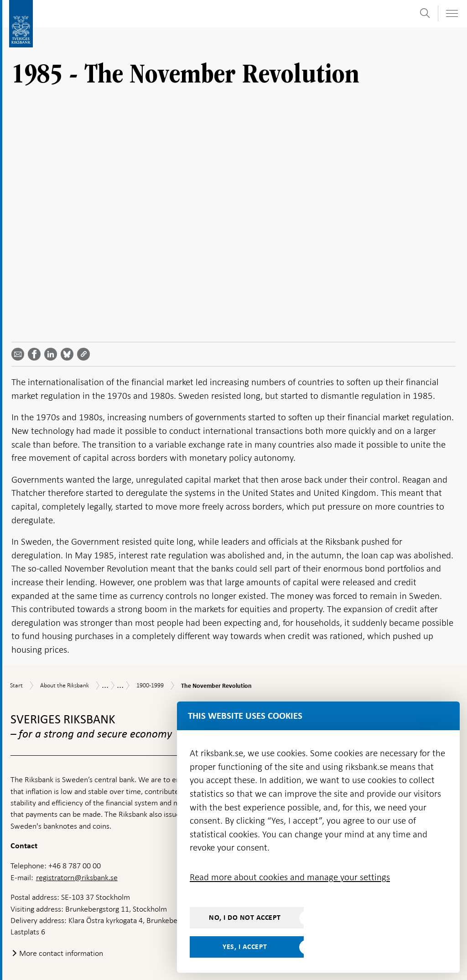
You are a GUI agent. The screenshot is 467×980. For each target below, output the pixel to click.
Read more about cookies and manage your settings (290, 877)
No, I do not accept (245, 918)
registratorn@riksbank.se (77, 831)
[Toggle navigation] (451, 13)
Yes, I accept (245, 947)
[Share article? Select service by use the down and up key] (52, 308)
